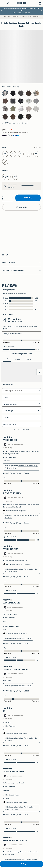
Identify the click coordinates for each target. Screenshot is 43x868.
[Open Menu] (2, 3)
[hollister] (21, 3)
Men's (4, 17)
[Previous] (2, 11)
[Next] (41, 11)
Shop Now (21, 233)
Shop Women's (18, 13)
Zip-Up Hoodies (34, 17)
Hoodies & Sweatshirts (20, 17)
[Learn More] (9, 135)
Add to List (22, 207)
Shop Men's (26, 13)
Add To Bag (28, 198)
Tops (10, 17)
